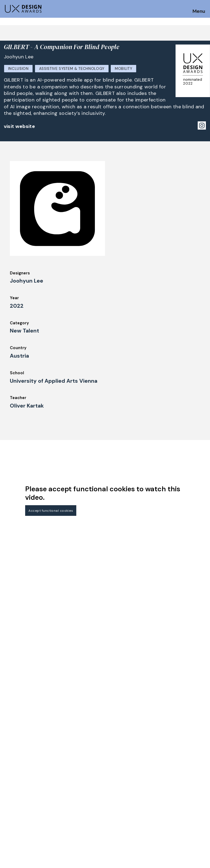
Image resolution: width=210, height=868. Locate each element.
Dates (10, 774)
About (113, 764)
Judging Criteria (72, 764)
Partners (167, 764)
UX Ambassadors (72, 771)
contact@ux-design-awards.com (52, 816)
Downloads (118, 786)
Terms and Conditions (181, 786)
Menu (199, 11)
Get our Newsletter (27, 732)
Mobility (123, 69)
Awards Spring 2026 (75, 786)
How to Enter (17, 766)
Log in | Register (175, 794)
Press (164, 771)
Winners (63, 779)
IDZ (110, 779)
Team (113, 771)
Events (62, 794)
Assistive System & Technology (72, 69)
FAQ (8, 781)
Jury (8, 788)
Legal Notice (120, 794)
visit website (20, 126)
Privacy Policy (173, 779)
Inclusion (18, 69)
